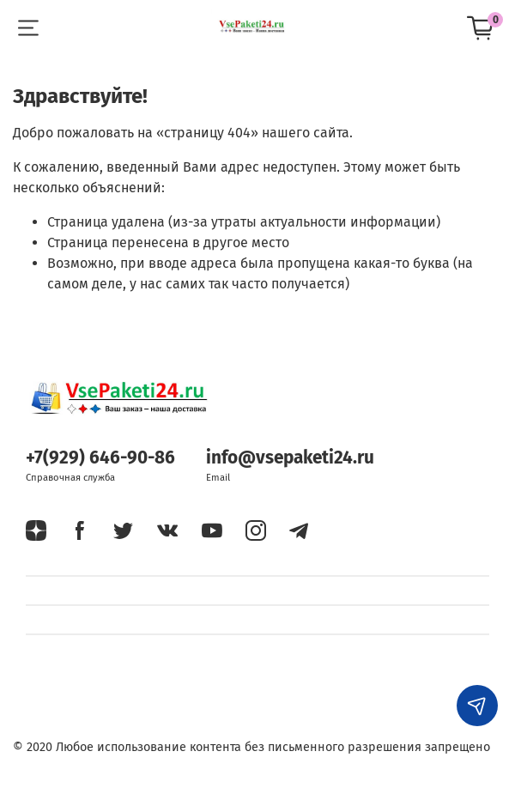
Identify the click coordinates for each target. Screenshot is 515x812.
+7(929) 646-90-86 (100, 458)
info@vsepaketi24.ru (290, 458)
